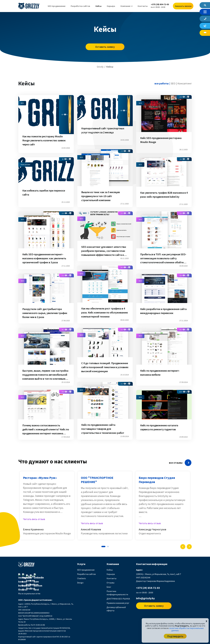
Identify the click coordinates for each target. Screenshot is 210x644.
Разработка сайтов (80, 6)
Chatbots (81, 578)
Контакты (143, 6)
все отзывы (176, 463)
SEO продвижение (57, 6)
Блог (109, 587)
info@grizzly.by (145, 598)
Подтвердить (175, 636)
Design (80, 583)
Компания (125, 6)
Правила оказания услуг (118, 603)
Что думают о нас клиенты (53, 461)
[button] (103, 547)
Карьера (111, 6)
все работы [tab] (162, 83)
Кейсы (99, 6)
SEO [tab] (173, 83)
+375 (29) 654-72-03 (160, 4)
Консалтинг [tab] (185, 83)
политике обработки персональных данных (186, 629)
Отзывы (110, 583)
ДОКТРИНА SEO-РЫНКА (118, 599)
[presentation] (183, 547)
